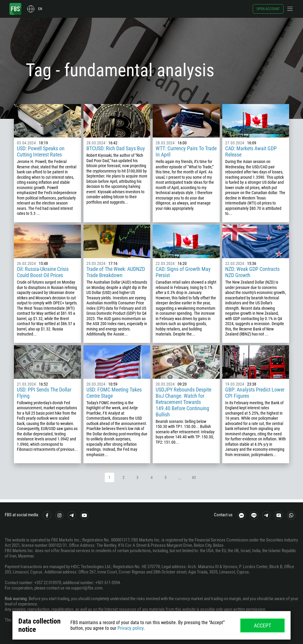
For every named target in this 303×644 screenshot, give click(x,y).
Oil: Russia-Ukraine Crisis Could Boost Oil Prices (43, 272)
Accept (262, 625)
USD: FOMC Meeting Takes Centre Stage (114, 393)
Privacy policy (130, 628)
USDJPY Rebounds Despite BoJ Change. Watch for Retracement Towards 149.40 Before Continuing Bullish (183, 402)
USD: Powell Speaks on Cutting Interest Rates (41, 151)
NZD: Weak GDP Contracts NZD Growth (252, 272)
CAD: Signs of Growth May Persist (183, 272)
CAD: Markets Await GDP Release (251, 151)
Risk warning (16, 599)
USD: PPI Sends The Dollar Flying (44, 393)
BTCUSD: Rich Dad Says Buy (116, 148)
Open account (268, 9)
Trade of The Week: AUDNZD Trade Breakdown (116, 272)
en (40, 9)
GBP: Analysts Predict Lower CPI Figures (255, 393)
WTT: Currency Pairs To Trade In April (186, 151)
